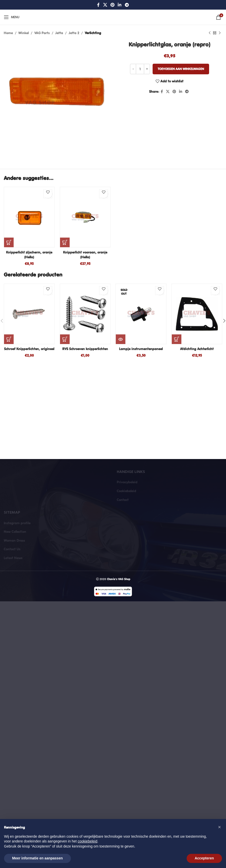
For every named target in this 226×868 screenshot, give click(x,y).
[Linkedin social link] (120, 5)
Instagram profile (17, 523)
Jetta (59, 33)
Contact (123, 500)
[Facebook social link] (98, 5)
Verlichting (93, 33)
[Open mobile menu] (12, 17)
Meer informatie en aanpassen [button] (37, 858)
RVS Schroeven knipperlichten (85, 349)
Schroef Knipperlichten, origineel (29, 349)
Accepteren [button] (204, 858)
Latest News (13, 558)
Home (8, 33)
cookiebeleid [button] (88, 841)
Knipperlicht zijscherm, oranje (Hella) (29, 255)
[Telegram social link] (127, 5)
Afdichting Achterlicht (197, 349)
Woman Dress (14, 540)
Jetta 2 (74, 33)
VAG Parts (42, 33)
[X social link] (105, 5)
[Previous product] (210, 33)
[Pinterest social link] (112, 5)
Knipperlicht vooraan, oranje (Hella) (85, 255)
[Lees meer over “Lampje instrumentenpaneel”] (121, 339)
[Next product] (220, 33)
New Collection (15, 532)
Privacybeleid (127, 482)
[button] (9, 242)
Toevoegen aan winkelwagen (181, 69)
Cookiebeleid (126, 491)
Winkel (24, 33)
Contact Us (12, 549)
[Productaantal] (140, 69)
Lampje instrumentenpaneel (141, 349)
